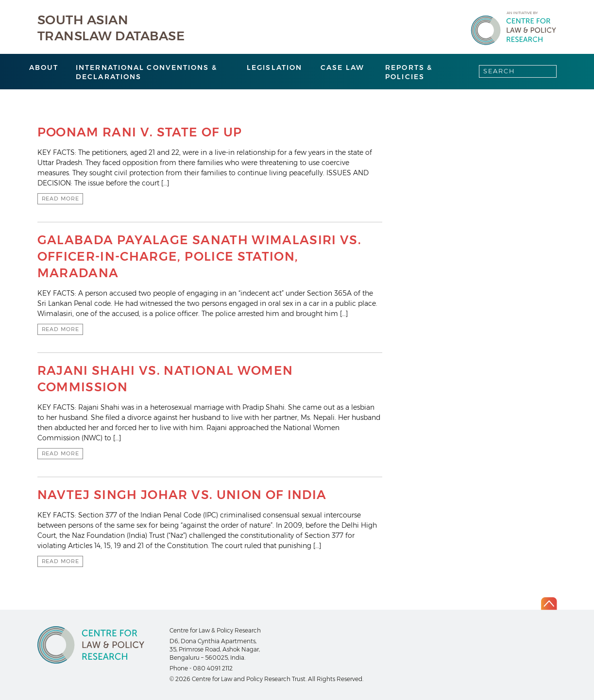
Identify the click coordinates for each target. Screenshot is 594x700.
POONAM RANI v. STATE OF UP (140, 132)
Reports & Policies (409, 72)
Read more (60, 199)
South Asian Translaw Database (111, 28)
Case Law (342, 67)
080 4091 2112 (213, 668)
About (44, 67)
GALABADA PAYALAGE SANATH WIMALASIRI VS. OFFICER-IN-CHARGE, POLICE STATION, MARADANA (200, 256)
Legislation (274, 67)
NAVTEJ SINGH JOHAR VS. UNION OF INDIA (182, 495)
